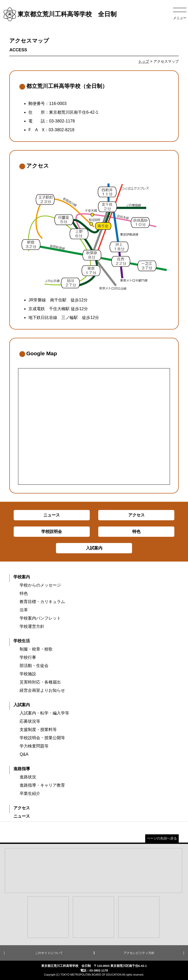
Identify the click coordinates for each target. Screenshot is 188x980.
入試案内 (22, 705)
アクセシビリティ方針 (139, 953)
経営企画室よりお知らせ (42, 690)
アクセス (22, 808)
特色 (24, 593)
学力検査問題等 (34, 746)
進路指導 (22, 769)
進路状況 (28, 777)
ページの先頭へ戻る (162, 838)
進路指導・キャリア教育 (42, 785)
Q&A (24, 754)
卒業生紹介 (30, 793)
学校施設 (28, 674)
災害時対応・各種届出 (40, 682)
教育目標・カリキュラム (42, 602)
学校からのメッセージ (40, 585)
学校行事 (28, 657)
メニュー (180, 18)
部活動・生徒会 (34, 666)
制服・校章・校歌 (36, 649)
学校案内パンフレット (40, 618)
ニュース (22, 816)
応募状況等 (30, 721)
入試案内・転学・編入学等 (44, 713)
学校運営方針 (32, 626)
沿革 (24, 610)
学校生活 (22, 641)
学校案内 (22, 577)
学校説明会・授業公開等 (42, 738)
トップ (144, 61)
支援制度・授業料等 (38, 730)
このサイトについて (49, 953)
